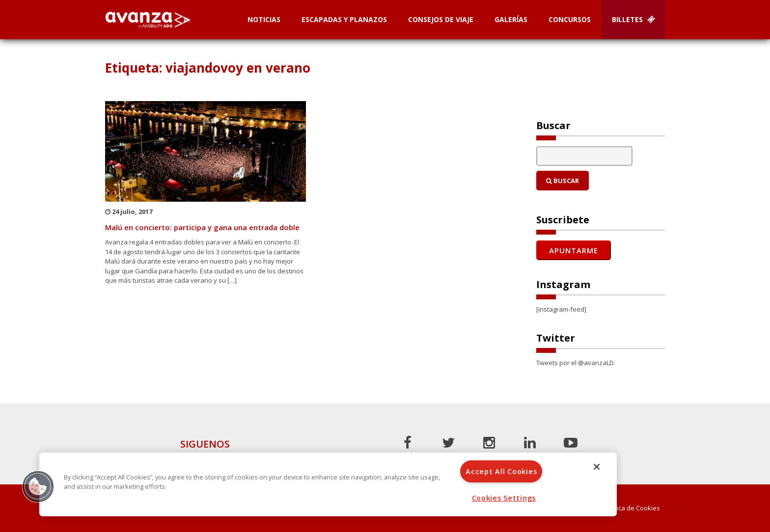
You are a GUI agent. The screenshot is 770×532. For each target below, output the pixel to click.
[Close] (597, 467)
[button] (38, 486)
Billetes (633, 19)
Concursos (570, 19)
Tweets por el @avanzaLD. (576, 363)
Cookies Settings (504, 498)
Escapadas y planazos (344, 19)
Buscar (563, 181)
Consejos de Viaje (441, 19)
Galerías (511, 19)
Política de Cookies (632, 508)
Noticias (264, 19)
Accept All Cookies (501, 471)
